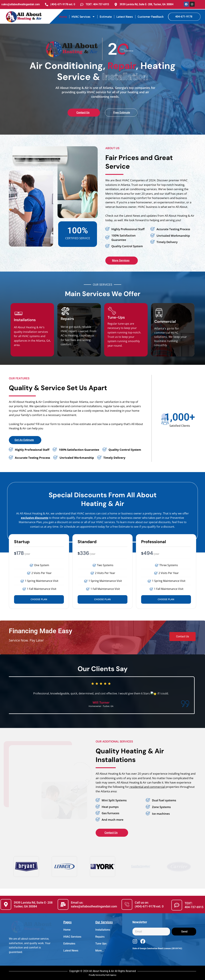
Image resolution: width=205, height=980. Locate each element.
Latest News (125, 17)
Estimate (106, 17)
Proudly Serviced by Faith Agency (102, 975)
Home (63, 17)
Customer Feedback (151, 17)
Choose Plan (39, 599)
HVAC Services (83, 17)
